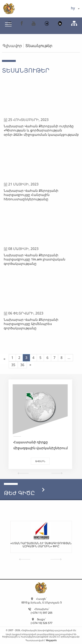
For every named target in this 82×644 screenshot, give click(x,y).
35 (13, 365)
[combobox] (75, 9)
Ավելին (40, 461)
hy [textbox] (73, 8)
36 (22, 365)
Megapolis (51, 640)
